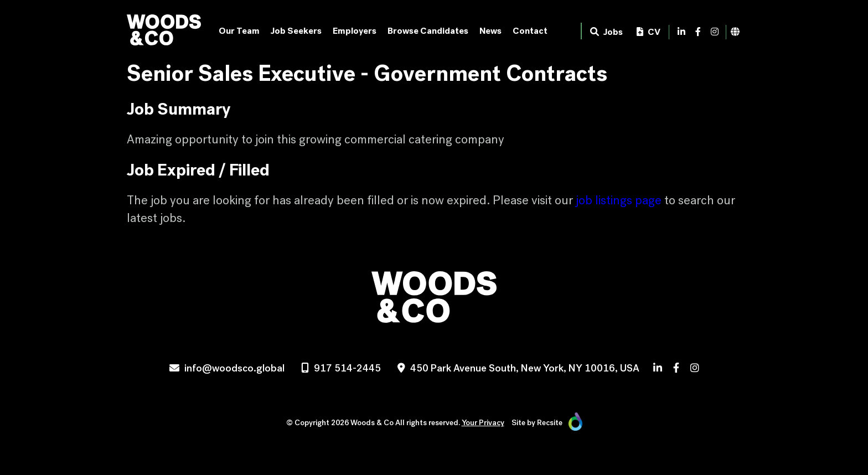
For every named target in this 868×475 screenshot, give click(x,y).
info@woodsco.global (234, 368)
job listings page (619, 200)
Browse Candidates (428, 31)
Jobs (606, 32)
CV (649, 32)
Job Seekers (296, 31)
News (490, 31)
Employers (355, 31)
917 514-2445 (347, 368)
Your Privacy (483, 423)
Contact (530, 31)
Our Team (239, 31)
